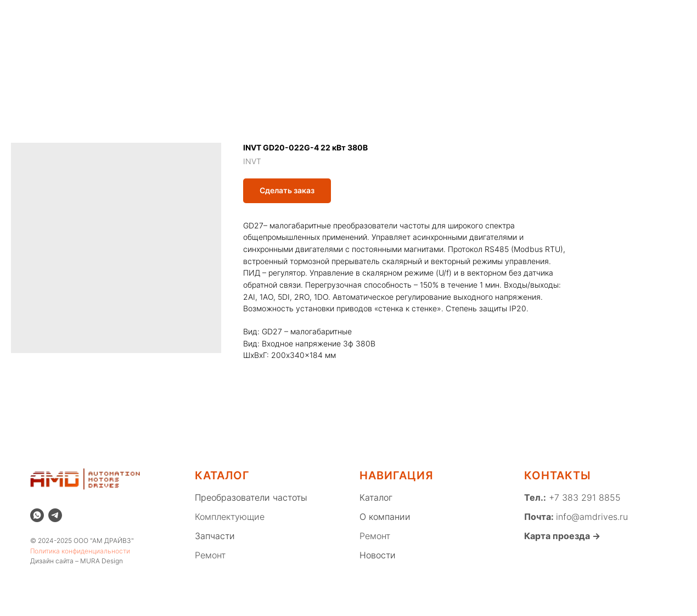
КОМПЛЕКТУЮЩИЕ (336, 58)
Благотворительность (188, 24)
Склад (275, 15)
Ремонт (366, 15)
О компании (160, 15)
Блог (455, 15)
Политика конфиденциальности (80, 551)
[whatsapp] (577, 19)
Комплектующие (230, 517)
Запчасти (215, 536)
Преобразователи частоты (251, 497)
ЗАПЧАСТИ (421, 58)
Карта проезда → (562, 536)
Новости (413, 15)
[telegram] (55, 515)
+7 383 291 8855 (583, 497)
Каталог (319, 15)
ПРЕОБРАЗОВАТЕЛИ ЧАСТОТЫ (208, 58)
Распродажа (223, 15)
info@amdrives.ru (592, 517)
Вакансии (265, 24)
